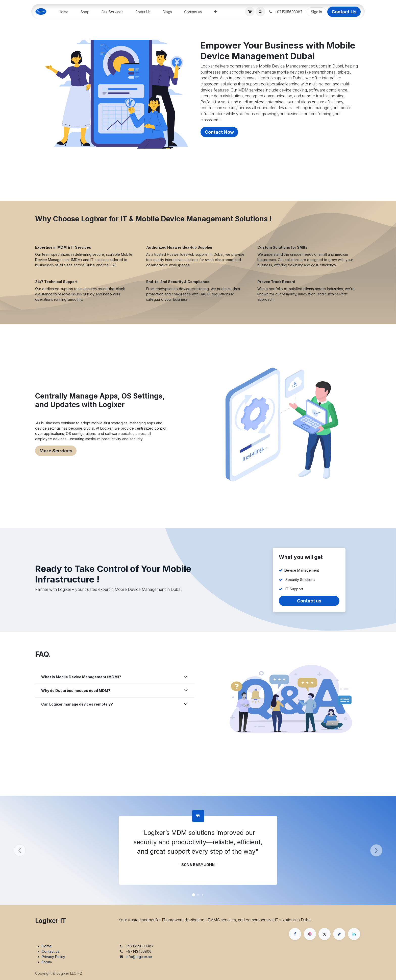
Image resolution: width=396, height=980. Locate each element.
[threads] (339, 934)
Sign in (316, 12)
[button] (260, 12)
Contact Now (219, 132)
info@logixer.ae (139, 957)
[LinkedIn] (354, 934)
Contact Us (344, 12)
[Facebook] (295, 934)
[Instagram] (310, 934)
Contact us (309, 601)
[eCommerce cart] (250, 12)
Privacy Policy (53, 957)
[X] (325, 934)
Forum (47, 962)
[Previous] (20, 850)
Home (47, 946)
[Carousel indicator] (193, 895)
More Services (56, 451)
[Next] (376, 850)
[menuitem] (64, 12)
